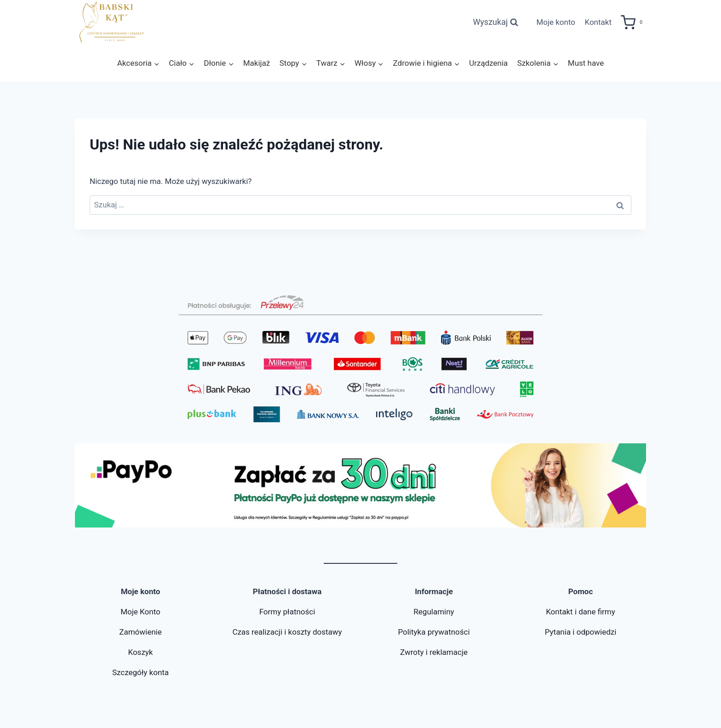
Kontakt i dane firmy (581, 612)
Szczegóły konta (140, 672)
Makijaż (257, 63)
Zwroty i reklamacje (434, 652)
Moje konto (556, 22)
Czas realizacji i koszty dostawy (287, 632)
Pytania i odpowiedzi (581, 632)
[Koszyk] (633, 23)
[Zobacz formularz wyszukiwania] (495, 22)
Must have (586, 63)
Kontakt (598, 22)
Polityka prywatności (434, 632)
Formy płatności (287, 612)
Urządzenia (488, 63)
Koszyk (140, 652)
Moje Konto (140, 612)
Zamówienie (140, 632)
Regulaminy (434, 612)
